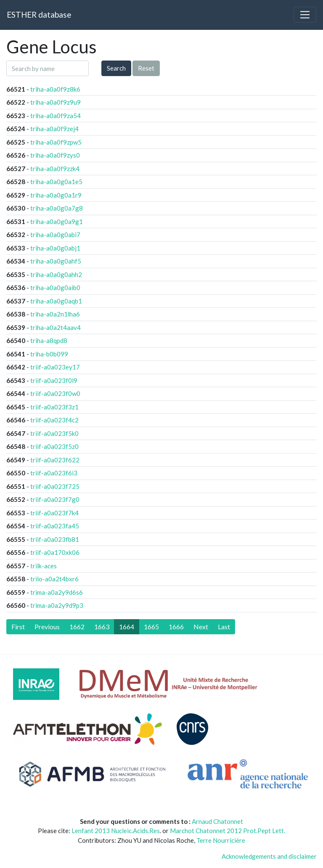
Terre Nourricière (221, 840)
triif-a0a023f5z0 (54, 446)
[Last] (224, 627)
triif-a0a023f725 (55, 486)
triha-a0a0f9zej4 (54, 129)
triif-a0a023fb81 (55, 539)
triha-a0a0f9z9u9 (56, 102)
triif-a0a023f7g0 (55, 499)
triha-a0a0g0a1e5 (56, 182)
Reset (146, 68)
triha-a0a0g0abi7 (55, 235)
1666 (176, 627)
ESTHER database (39, 15)
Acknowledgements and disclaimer (269, 856)
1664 (127, 627)
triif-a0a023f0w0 (55, 393)
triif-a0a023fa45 (55, 526)
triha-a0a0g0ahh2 (56, 274)
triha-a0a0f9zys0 (55, 155)
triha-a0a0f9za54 (56, 116)
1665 (151, 627)
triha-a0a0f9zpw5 (56, 142)
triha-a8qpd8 (49, 340)
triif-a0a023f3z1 (54, 407)
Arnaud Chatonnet (217, 821)
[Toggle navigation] (305, 15)
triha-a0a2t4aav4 (56, 327)
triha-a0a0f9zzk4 (55, 169)
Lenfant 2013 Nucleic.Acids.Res (116, 831)
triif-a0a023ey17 (55, 367)
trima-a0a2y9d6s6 (57, 592)
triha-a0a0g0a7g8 (57, 208)
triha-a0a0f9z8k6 (55, 89)
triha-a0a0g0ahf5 (56, 261)
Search (116, 68)
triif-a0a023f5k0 (54, 433)
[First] (18, 627)
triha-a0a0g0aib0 (55, 288)
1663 (102, 627)
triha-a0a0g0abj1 (55, 248)
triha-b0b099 (49, 354)
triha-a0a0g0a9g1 (57, 222)
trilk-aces (44, 566)
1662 (77, 627)
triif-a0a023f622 (55, 460)
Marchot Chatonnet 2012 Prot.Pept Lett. (228, 831)
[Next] (201, 627)
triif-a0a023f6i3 (54, 473)
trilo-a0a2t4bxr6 (54, 579)
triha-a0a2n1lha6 (55, 314)
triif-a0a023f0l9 (54, 380)
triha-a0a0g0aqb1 (56, 301)
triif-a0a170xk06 (55, 552)
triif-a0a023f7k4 (54, 513)
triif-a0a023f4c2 (54, 420)
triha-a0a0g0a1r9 (56, 195)
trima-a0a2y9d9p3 (57, 605)
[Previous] (47, 627)
